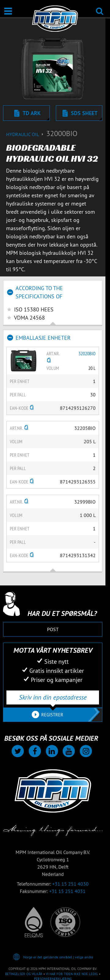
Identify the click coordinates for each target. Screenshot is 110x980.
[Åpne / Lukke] (8, 11)
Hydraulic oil (26, 134)
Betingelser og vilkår (24, 974)
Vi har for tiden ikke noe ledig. (72, 974)
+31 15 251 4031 (67, 891)
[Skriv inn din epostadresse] (53, 697)
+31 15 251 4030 (70, 884)
